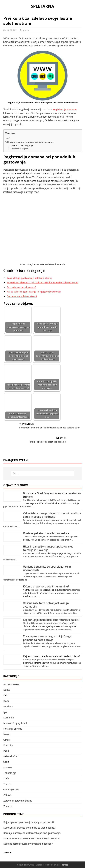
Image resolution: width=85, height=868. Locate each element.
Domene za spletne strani (22, 296)
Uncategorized (11, 789)
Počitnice (8, 745)
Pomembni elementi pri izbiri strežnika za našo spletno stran (42, 282)
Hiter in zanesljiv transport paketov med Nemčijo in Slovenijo (48, 548)
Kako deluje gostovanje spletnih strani (29, 278)
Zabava (7, 795)
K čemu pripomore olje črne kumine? (46, 586)
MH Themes (62, 865)
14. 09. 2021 (12, 30)
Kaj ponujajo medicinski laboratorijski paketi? (51, 620)
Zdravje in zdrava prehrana (18, 801)
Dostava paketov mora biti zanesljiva (46, 533)
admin (26, 30)
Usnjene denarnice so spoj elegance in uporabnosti (47, 568)
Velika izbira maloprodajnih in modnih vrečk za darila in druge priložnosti (52, 515)
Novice (7, 734)
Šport (6, 762)
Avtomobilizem (11, 684)
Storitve (7, 767)
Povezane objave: (20, 148)
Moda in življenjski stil (15, 723)
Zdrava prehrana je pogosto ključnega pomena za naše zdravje (47, 638)
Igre (5, 712)
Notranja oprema (13, 729)
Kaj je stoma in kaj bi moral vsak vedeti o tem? (51, 656)
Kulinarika (8, 718)
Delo (6, 695)
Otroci (7, 740)
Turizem (8, 784)
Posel (6, 751)
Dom (6, 701)
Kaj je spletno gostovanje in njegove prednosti (34, 292)
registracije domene (65, 109)
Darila (6, 690)
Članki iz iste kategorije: (23, 145)
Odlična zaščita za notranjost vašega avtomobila (46, 605)
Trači (6, 778)
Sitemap (8, 852)
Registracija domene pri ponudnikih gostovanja (31, 142)
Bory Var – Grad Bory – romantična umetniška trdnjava (52, 495)
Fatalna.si (8, 706)
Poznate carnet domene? (21, 287)
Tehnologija (10, 773)
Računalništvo (11, 756)
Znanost (8, 806)
